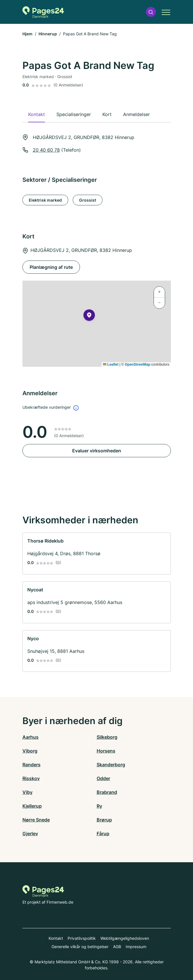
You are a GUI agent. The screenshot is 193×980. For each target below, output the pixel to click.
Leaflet (111, 364)
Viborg (30, 751)
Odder (103, 778)
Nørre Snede (36, 820)
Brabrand (107, 792)
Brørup (104, 820)
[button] (151, 12)
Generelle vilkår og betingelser (80, 947)
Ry (99, 806)
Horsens (106, 751)
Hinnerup (48, 34)
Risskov (31, 778)
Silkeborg (107, 737)
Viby (27, 792)
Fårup (103, 834)
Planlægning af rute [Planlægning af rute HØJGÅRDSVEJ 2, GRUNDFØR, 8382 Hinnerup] (51, 267)
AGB (117, 947)
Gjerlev (30, 834)
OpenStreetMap (138, 364)
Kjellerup (32, 806)
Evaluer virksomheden (97, 451)
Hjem (27, 34)
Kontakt (56, 938)
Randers (31, 765)
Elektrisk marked (45, 200)
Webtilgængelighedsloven (125, 938)
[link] (97, 553)
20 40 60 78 (46, 150)
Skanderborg (111, 765)
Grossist (88, 200)
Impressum (136, 947)
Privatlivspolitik (82, 938)
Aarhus (30, 737)
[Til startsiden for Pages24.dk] (43, 12)
